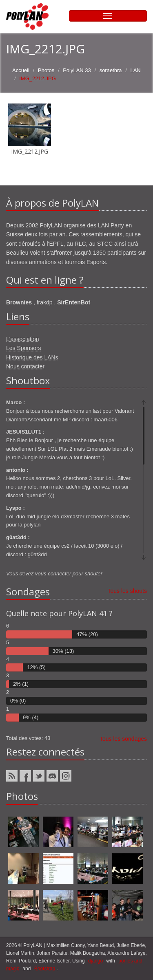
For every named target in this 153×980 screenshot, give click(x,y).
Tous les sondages (123, 739)
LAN (135, 70)
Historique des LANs (32, 357)
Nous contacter (25, 366)
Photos (46, 70)
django (95, 961)
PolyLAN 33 (77, 70)
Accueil (21, 70)
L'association (23, 339)
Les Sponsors (24, 348)
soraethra (111, 70)
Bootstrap (45, 969)
